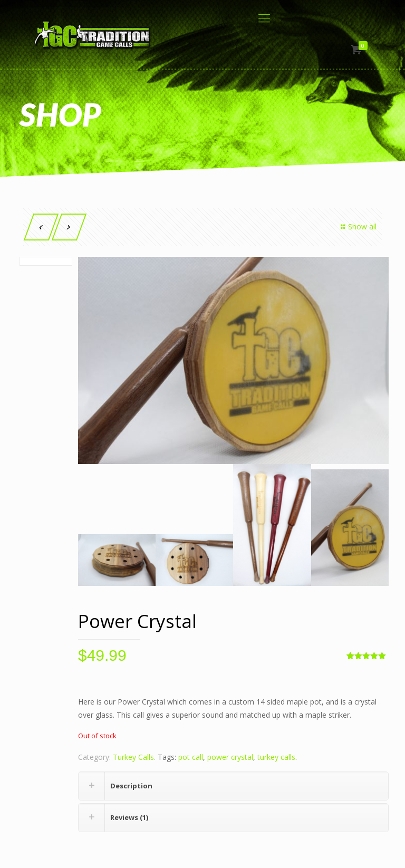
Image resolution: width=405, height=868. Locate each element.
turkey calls (276, 757)
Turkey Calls (133, 757)
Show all (357, 226)
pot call (191, 757)
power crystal (230, 757)
